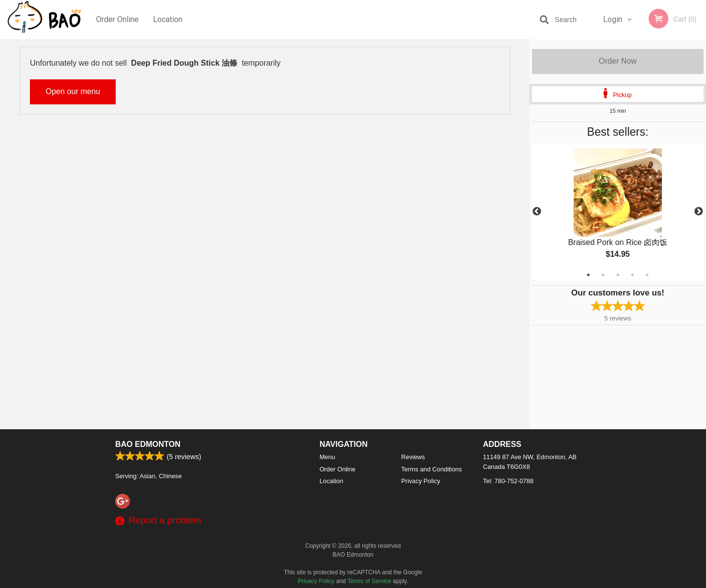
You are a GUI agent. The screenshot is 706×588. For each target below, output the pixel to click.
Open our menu (73, 91)
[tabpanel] (618, 212)
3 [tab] (618, 275)
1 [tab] (588, 275)
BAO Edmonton (148, 444)
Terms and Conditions (431, 469)
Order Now (618, 61)
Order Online (117, 19)
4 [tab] (632, 275)
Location (168, 19)
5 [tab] (647, 275)
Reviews (413, 457)
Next (699, 212)
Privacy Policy (421, 481)
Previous (537, 212)
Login (613, 19)
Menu (328, 457)
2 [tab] (603, 275)
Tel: (508, 481)
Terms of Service (369, 581)
